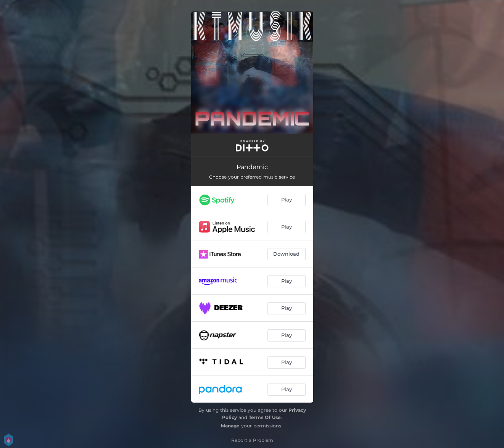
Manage (230, 426)
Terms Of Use (265, 417)
